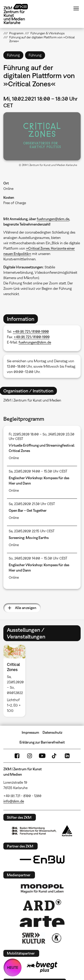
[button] (42, 136)
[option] (16, 681)
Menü (76, 8)
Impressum (30, 732)
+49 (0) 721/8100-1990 (31, 332)
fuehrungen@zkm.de (53, 219)
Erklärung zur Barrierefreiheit (42, 742)
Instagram (30, 756)
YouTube (42, 756)
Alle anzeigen (26, 608)
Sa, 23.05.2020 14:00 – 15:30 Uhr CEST (38, 471)
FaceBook (17, 756)
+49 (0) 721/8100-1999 (32, 337)
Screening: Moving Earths (29, 538)
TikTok (55, 756)
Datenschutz (52, 732)
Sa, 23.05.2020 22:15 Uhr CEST (32, 531)
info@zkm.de (14, 801)
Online (8, 189)
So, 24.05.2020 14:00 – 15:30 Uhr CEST (38, 558)
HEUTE (13, 968)
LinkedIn (67, 756)
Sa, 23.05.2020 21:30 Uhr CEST (32, 504)
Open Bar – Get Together (28, 510)
